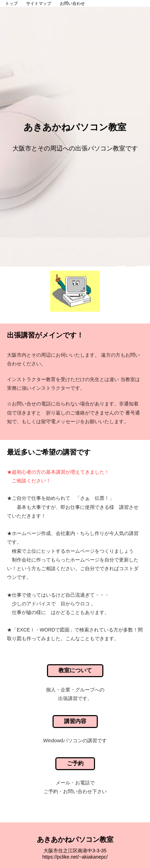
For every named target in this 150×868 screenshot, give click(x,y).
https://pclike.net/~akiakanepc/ (75, 857)
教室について (75, 670)
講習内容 (75, 721)
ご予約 (75, 763)
